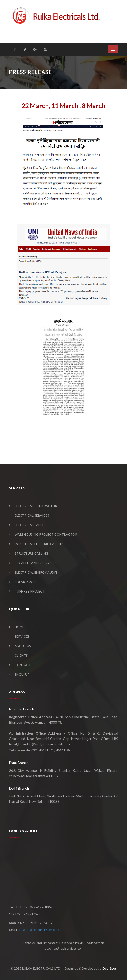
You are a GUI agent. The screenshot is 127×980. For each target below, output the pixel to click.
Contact (23, 665)
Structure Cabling (31, 553)
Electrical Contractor (36, 506)
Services (22, 636)
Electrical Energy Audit (36, 572)
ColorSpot (109, 968)
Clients (21, 655)
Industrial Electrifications (39, 544)
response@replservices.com (39, 930)
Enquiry (22, 674)
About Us (23, 646)
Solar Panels (26, 582)
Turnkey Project (30, 591)
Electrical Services (32, 515)
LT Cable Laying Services (36, 563)
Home (19, 627)
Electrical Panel (29, 525)
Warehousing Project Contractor (46, 534)
